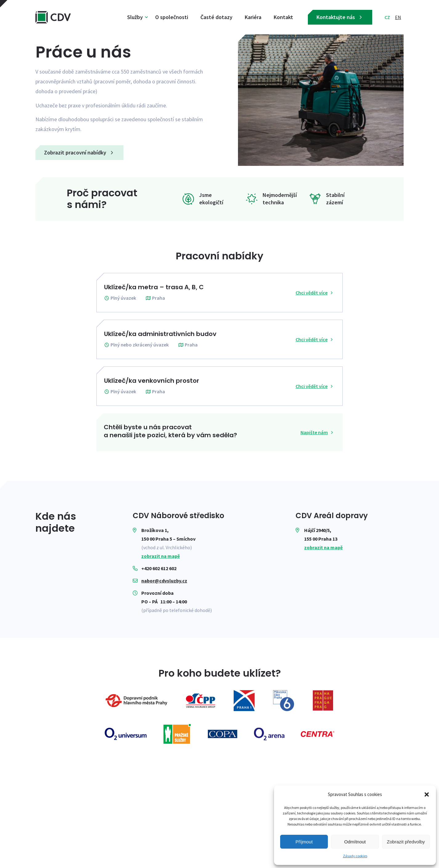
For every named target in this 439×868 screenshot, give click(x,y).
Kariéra (253, 17)
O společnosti (172, 17)
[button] (427, 794)
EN (398, 17)
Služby (135, 17)
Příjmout (304, 842)
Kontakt (283, 17)
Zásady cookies (355, 856)
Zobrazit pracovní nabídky (79, 152)
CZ (387, 17)
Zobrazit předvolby (406, 842)
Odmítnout (355, 842)
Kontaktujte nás (340, 17)
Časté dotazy (216, 17)
